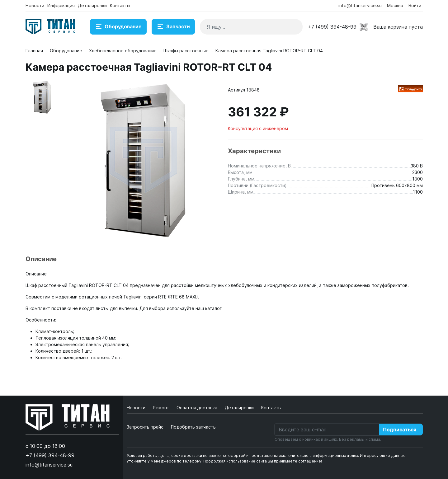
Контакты (120, 5)
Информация (61, 5)
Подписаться (400, 430)
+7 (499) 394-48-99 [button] (332, 27)
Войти (415, 5)
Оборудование (118, 27)
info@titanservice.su (360, 5)
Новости (35, 5)
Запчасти (173, 27)
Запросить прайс (145, 427)
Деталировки (92, 5)
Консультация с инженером (258, 128)
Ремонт (162, 408)
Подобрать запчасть (193, 427)
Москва (395, 5)
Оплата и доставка (198, 408)
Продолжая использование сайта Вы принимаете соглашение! (263, 461)
